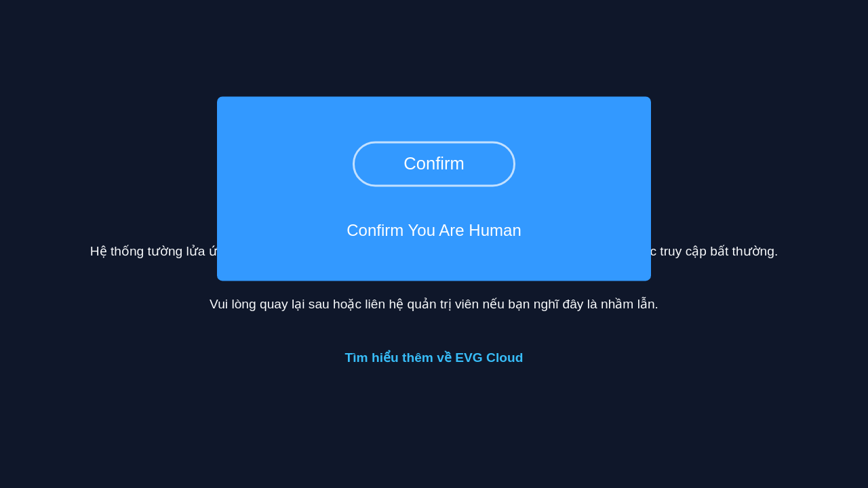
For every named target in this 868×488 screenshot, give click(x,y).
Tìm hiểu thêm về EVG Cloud (434, 358)
